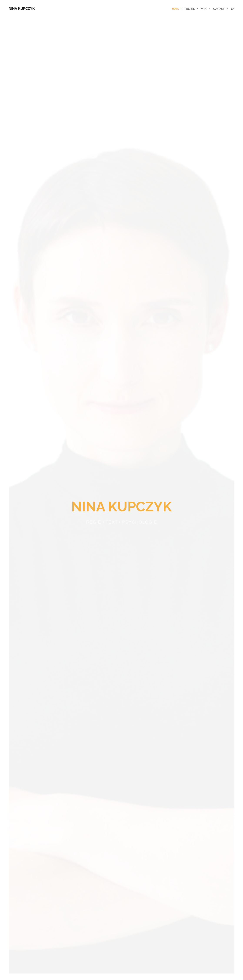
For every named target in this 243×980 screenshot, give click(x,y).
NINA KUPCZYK (22, 9)
